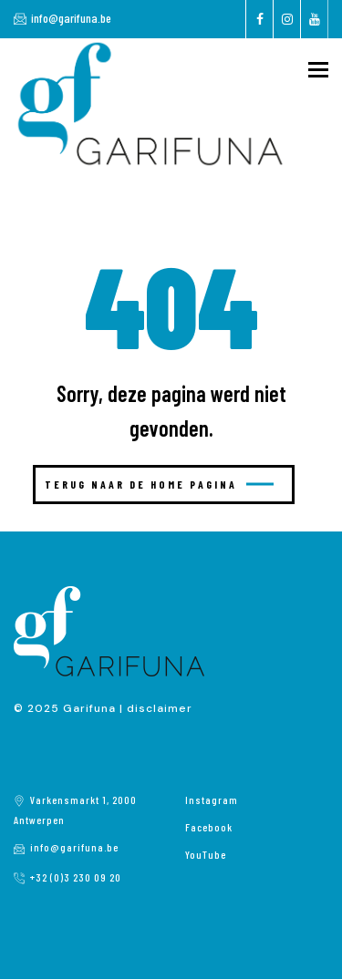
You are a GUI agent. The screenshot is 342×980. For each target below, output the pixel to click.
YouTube (206, 854)
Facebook (209, 827)
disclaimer (160, 708)
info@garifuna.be (71, 18)
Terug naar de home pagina (159, 484)
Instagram (212, 799)
